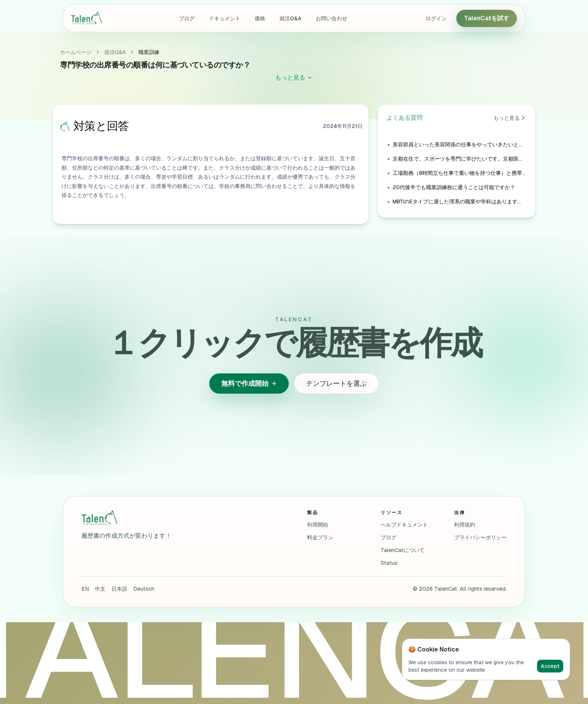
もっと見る (510, 118)
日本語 (119, 589)
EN (85, 589)
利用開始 (318, 525)
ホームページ (76, 52)
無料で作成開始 (249, 383)
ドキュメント (225, 18)
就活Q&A (290, 18)
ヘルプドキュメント (404, 525)
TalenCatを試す (487, 18)
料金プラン (320, 537)
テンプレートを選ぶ (336, 383)
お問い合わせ (331, 18)
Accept (550, 666)
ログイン (436, 18)
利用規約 (465, 525)
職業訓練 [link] (149, 52)
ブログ (187, 18)
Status (389, 563)
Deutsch (144, 589)
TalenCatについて (403, 550)
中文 (100, 589)
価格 (260, 18)
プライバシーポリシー (480, 537)
